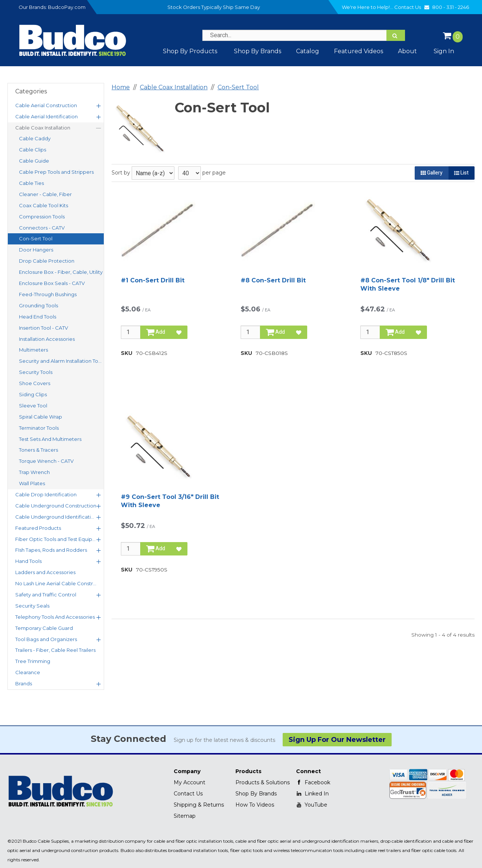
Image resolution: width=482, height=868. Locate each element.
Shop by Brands (258, 51)
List (461, 173)
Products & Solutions (263, 782)
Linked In (312, 794)
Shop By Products (190, 51)
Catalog (308, 51)
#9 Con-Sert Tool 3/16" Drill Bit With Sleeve (170, 501)
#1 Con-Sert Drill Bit (153, 280)
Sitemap (185, 816)
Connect (309, 771)
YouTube (312, 805)
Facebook (313, 782)
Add (156, 332)
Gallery (432, 173)
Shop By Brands (256, 794)
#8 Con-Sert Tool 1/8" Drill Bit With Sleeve (408, 284)
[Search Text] (303, 35)
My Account (189, 782)
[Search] (396, 35)
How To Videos (255, 805)
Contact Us (413, 7)
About (407, 51)
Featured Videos (359, 51)
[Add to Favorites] (179, 332)
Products (248, 771)
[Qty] (131, 332)
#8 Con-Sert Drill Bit (273, 280)
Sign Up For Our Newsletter (337, 740)
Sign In (444, 51)
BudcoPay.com (67, 7)
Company (187, 771)
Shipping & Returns (199, 805)
